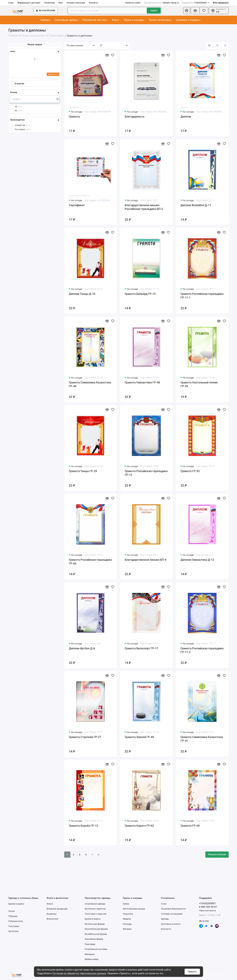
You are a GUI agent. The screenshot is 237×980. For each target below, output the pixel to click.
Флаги (116, 20)
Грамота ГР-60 (190, 826)
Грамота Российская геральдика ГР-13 (146, 473)
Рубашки (13, 916)
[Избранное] (204, 11)
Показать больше (217, 854)
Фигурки (127, 929)
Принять (192, 972)
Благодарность (135, 117)
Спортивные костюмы (96, 949)
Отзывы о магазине (76, 3)
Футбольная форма (95, 924)
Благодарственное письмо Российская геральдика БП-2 (144, 207)
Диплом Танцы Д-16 (82, 294)
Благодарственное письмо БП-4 (145, 560)
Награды (127, 924)
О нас (11, 3)
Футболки (13, 931)
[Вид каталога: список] (217, 45)
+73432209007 (196, 3)
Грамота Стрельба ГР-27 (85, 737)
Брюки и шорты (16, 904)
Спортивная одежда (67, 20)
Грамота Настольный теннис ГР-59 (199, 384)
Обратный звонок (208, 911)
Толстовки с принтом (95, 914)
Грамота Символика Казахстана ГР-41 (202, 739)
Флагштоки (52, 919)
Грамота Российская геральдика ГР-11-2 (202, 650)
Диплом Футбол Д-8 (82, 648)
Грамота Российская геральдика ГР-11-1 (202, 296)
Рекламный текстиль (96, 20)
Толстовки (14, 926)
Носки (12, 911)
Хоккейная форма (94, 939)
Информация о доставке (29, 3)
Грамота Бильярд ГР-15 (140, 294)
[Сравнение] (195, 11)
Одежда (46, 20)
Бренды (165, 919)
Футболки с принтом (95, 909)
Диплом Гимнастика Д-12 (197, 560)
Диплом (186, 117)
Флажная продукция (57, 909)
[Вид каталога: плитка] (209, 45)
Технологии (49, 3)
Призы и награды (135, 20)
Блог (61, 3)
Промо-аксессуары (161, 20)
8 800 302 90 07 (208, 907)
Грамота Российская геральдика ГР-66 (90, 562)
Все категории (46, 10)
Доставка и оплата (171, 924)
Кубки (126, 904)
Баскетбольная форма (96, 929)
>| (98, 855)
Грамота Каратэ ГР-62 (139, 826)
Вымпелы (51, 914)
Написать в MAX (133, 3)
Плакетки (128, 914)
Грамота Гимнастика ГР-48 (142, 382)
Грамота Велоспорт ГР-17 (141, 648)
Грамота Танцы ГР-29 (83, 471)
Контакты (93, 3)
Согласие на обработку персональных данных (79, 973)
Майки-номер (92, 959)
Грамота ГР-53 (190, 471)
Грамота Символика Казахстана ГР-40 (90, 384)
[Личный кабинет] (187, 11)
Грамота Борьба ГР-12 (83, 826)
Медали (127, 919)
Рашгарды (90, 944)
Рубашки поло (16, 921)
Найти (154, 11)
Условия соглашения (172, 914)
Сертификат (77, 205)
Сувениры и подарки (189, 20)
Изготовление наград (134, 909)
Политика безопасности (173, 909)
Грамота (74, 117)
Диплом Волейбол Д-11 (196, 205)
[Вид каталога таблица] (225, 45)
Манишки (90, 954)
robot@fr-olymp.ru (161, 3)
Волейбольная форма (96, 934)
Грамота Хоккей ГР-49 (139, 737)
